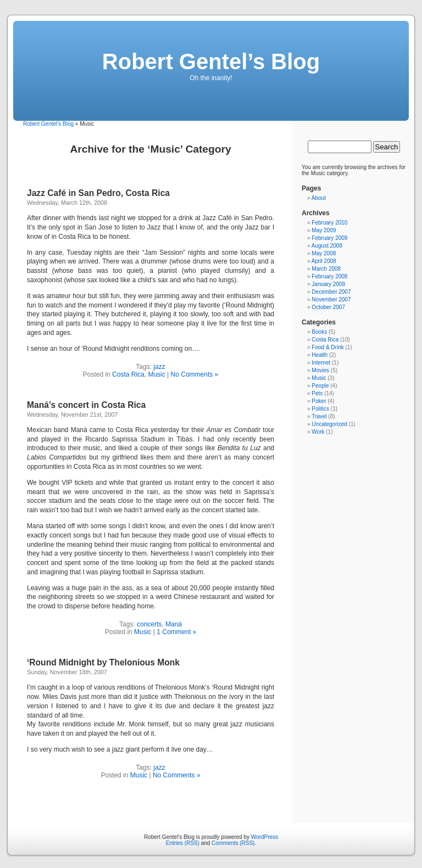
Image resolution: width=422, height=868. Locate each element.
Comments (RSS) (233, 843)
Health (320, 355)
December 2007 (331, 292)
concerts (149, 624)
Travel (319, 416)
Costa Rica (128, 374)
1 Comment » (176, 632)
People (320, 386)
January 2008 (328, 284)
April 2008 (324, 261)
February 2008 (329, 276)
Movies (320, 370)
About (319, 198)
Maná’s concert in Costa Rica (86, 405)
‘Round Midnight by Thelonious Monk (103, 662)
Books (319, 332)
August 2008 (327, 246)
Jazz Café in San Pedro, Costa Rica (98, 193)
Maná (174, 624)
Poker (319, 401)
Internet (321, 363)
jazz (159, 367)
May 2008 (324, 253)
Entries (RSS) (183, 843)
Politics (320, 409)
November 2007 (331, 299)
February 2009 (329, 238)
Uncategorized (329, 424)
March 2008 (326, 269)
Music (156, 374)
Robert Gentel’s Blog (211, 61)
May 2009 (324, 230)
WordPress (265, 837)
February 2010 (329, 223)
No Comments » (195, 374)
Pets (317, 393)
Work (318, 432)
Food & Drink (327, 347)
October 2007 (328, 307)
